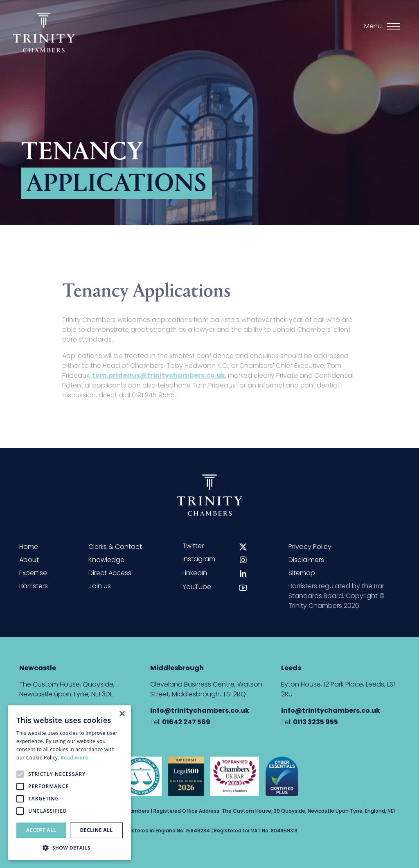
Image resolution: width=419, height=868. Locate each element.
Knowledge (106, 560)
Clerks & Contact (115, 547)
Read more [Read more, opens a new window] (74, 758)
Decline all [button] (97, 830)
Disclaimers (306, 560)
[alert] (70, 783)
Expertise (33, 573)
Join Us (100, 586)
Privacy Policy (310, 547)
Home (29, 547)
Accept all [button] (41, 830)
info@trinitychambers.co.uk (200, 710)
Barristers (34, 586)
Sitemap (302, 573)
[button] (70, 848)
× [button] (122, 714)
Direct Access (110, 573)
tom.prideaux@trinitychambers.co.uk (159, 379)
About (29, 560)
